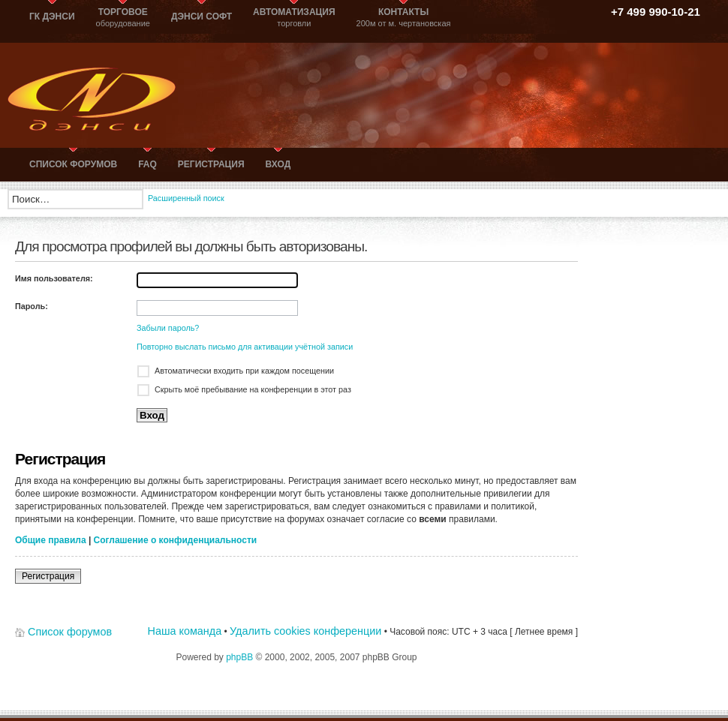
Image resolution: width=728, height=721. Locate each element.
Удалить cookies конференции (305, 631)
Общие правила (51, 540)
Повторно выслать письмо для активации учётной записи (245, 347)
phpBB (239, 657)
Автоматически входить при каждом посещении (244, 371)
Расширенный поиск (186, 198)
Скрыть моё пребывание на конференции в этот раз (253, 389)
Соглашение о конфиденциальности (176, 540)
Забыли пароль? (168, 328)
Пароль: (32, 306)
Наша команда (185, 631)
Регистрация (48, 576)
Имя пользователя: (54, 278)
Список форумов (70, 632)
